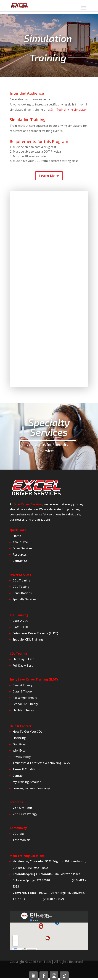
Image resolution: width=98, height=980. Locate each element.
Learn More (49, 176)
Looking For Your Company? (31, 788)
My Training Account (27, 782)
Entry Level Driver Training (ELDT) (35, 633)
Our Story (19, 744)
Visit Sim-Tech (22, 808)
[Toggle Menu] (84, 8)
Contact (18, 776)
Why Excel (19, 750)
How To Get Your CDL (27, 732)
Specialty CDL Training (28, 639)
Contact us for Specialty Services (48, 448)
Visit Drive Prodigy (25, 814)
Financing (19, 738)
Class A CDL (20, 621)
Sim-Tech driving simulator (69, 110)
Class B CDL (21, 627)
